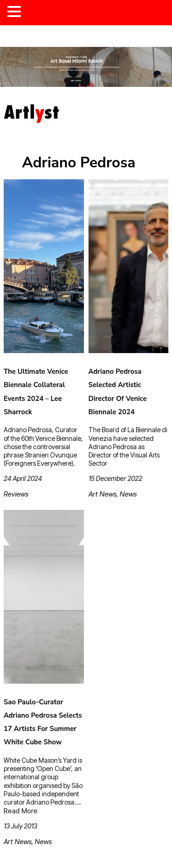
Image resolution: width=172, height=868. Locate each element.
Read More (21, 811)
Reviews (16, 494)
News (128, 494)
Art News (103, 494)
